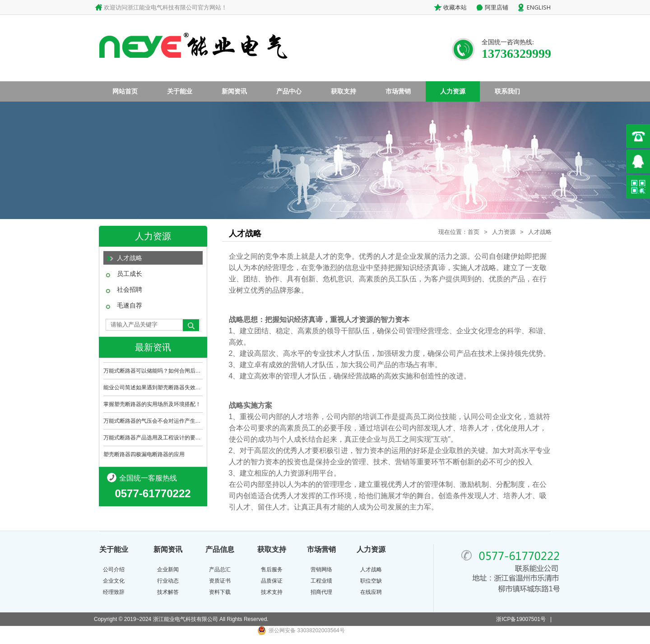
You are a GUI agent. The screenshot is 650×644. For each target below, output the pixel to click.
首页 (474, 232)
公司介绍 (114, 569)
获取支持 (344, 91)
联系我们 (507, 91)
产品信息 (220, 549)
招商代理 (321, 592)
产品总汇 (220, 569)
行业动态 (168, 581)
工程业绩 (321, 581)
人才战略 (130, 258)
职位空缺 (371, 581)
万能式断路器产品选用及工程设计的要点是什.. (153, 438)
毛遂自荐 (130, 305)
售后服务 (272, 569)
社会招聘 (130, 289)
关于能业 (180, 91)
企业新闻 (168, 569)
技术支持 (272, 592)
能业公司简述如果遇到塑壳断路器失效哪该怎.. (153, 387)
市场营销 (398, 91)
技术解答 (168, 592)
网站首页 (125, 91)
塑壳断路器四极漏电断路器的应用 (144, 454)
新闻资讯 (234, 91)
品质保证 (272, 581)
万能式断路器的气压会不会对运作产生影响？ (153, 421)
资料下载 (220, 592)
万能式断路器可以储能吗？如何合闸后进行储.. (153, 371)
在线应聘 (371, 592)
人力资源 (453, 91)
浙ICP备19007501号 (521, 619)
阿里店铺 (497, 7)
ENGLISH (539, 7)
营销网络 (321, 569)
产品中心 (289, 91)
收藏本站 (455, 7)
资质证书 (220, 581)
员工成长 (130, 274)
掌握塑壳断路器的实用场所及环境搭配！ (152, 404)
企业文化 (114, 581)
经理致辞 (114, 592)
